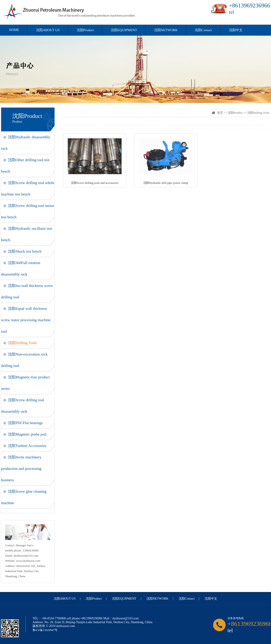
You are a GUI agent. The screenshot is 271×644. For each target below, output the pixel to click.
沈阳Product (85, 30)
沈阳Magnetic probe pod (27, 434)
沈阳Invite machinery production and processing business (21, 469)
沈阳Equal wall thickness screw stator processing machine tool (26, 320)
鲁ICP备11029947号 (45, 630)
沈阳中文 (236, 30)
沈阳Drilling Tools (22, 343)
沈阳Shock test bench (25, 251)
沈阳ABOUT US (48, 30)
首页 (220, 113)
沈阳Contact (203, 30)
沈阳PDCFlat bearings (25, 423)
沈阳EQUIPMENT (124, 30)
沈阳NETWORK (166, 30)
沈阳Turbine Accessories (27, 446)
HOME (14, 30)
